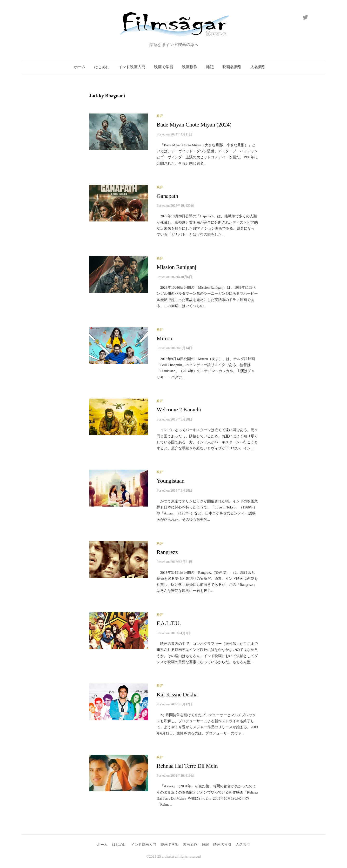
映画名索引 (232, 67)
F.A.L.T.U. (169, 623)
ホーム (80, 67)
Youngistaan (170, 481)
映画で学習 (164, 67)
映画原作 (190, 67)
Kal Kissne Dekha (177, 694)
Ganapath (167, 196)
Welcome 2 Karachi (179, 409)
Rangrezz (167, 552)
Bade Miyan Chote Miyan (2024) (194, 125)
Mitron (164, 338)
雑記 (210, 67)
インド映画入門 (132, 67)
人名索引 (258, 67)
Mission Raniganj (177, 267)
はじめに (102, 67)
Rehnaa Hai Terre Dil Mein (187, 766)
